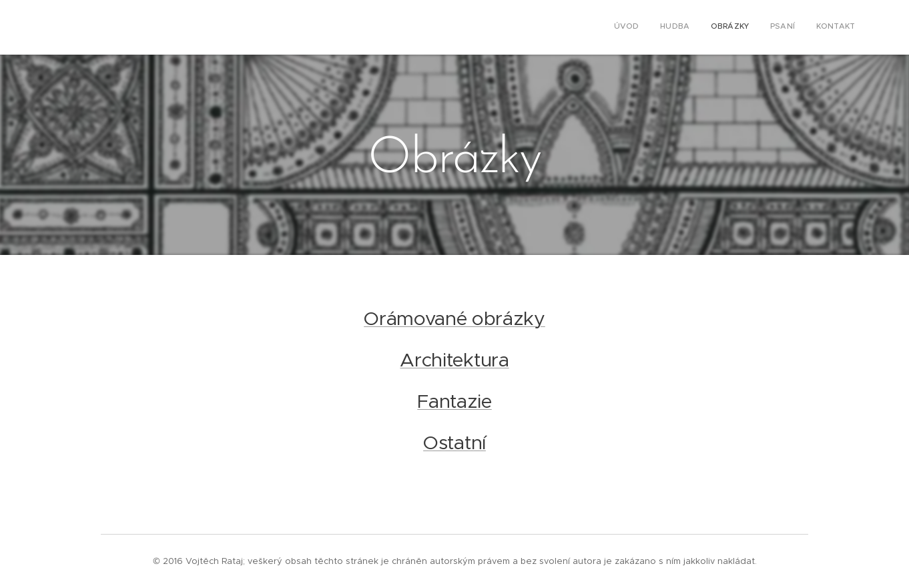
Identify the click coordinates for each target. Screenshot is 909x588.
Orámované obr (433, 318)
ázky (524, 318)
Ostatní (454, 443)
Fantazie (454, 401)
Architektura (454, 360)
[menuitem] (773, 27)
